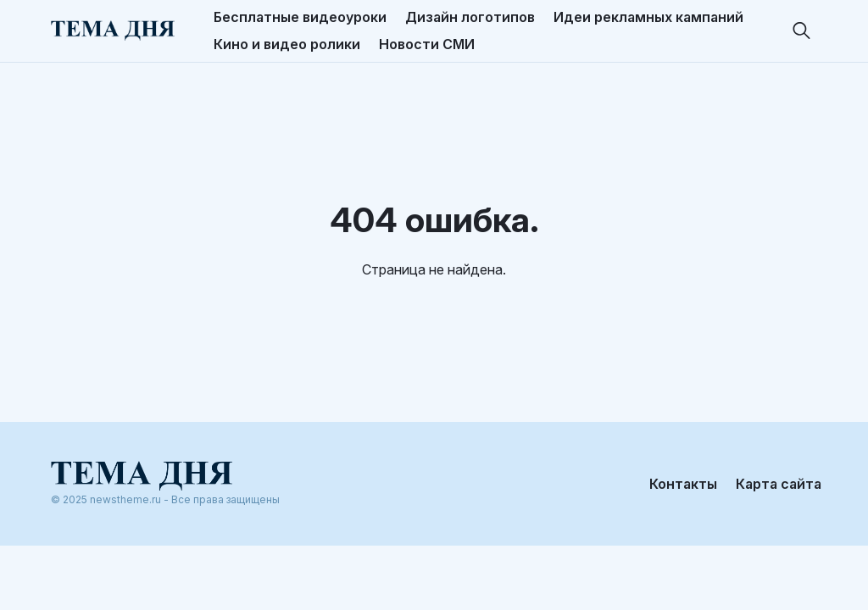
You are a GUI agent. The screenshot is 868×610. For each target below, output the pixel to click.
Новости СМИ (427, 44)
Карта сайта (779, 484)
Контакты (683, 484)
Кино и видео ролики (287, 44)
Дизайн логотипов (470, 17)
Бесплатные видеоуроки (300, 17)
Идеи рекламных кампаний (648, 17)
